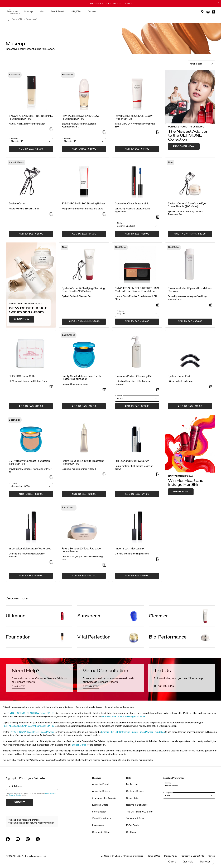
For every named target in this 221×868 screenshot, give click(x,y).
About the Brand (100, 784)
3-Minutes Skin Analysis (104, 798)
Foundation (18, 637)
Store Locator (99, 812)
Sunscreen (89, 616)
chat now (18, 687)
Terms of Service (15, 795)
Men (136, 12)
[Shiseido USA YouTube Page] (18, 839)
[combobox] (114, 20)
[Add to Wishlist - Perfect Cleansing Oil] (158, 390)
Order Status (133, 798)
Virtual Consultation (102, 819)
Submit (20, 802)
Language (169, 793)
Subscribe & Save (135, 819)
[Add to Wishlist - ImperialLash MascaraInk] (158, 559)
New (76, 12)
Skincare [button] (90, 12)
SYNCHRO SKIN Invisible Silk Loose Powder (32, 732)
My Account (132, 784)
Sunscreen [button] (107, 12)
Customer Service (135, 791)
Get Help (188, 862)
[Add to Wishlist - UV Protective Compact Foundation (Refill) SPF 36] (51, 477)
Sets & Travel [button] (152, 12)
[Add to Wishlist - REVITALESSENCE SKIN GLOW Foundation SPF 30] (104, 132)
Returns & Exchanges (137, 805)
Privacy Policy (50, 793)
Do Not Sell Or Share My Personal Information (122, 856)
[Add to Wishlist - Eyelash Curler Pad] (211, 387)
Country (168, 783)
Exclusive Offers (100, 805)
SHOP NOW (22, 319)
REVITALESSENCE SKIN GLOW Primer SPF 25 (31, 713)
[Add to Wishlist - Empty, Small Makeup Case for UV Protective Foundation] (104, 390)
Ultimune (16, 616)
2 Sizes (119, 396)
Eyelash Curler (79, 745)
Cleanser (158, 616)
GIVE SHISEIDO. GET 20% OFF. (110, 3)
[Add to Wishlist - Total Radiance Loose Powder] (104, 565)
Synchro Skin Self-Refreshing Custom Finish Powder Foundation (133, 732)
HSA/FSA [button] (170, 12)
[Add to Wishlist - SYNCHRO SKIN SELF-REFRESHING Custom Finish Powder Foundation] (158, 305)
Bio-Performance (168, 637)
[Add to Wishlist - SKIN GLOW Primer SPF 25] (158, 132)
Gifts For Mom (41, 12)
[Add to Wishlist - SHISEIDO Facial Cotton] (51, 387)
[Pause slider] (202, 3)
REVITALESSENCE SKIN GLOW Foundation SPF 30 (28, 726)
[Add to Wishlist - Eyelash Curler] (51, 214)
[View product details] (31, 92)
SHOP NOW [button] (187, 235)
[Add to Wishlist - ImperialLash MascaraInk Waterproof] (51, 562)
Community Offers (101, 832)
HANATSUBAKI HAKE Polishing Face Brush (123, 717)
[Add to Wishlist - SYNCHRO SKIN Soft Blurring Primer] (104, 214)
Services (205, 862)
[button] (214, 12)
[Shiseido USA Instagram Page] (28, 839)
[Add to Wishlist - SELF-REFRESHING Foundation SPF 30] (51, 130)
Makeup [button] (123, 12)
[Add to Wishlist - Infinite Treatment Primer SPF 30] (104, 475)
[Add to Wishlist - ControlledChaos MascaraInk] (158, 217)
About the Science (101, 791)
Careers (212, 856)
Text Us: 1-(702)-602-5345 (139, 812)
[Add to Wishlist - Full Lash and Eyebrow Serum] (158, 475)
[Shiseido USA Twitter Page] (38, 839)
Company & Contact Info (193, 856)
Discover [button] (186, 12)
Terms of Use (154, 856)
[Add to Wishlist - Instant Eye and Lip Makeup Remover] (211, 305)
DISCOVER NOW (184, 146)
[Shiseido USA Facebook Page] (8, 839)
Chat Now (131, 832)
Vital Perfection (94, 637)
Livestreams (98, 825)
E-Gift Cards (132, 825)
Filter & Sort (196, 64)
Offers (172, 862)
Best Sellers (61, 12)
